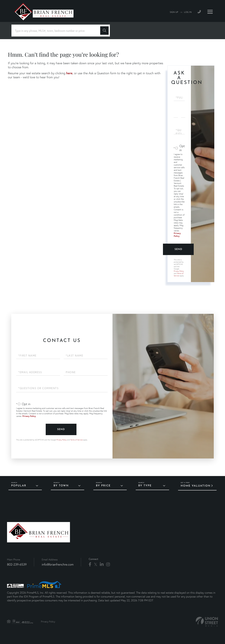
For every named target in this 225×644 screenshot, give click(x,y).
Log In (188, 12)
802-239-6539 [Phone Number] (17, 564)
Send (178, 249)
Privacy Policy (177, 235)
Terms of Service (179, 275)
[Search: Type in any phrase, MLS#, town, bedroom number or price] (57, 31)
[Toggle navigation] (210, 12)
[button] (104, 31)
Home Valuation (196, 486)
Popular (19, 486)
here (69, 73)
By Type (145, 486)
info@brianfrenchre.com (58, 564)
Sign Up (174, 12)
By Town (61, 486)
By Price (103, 486)
